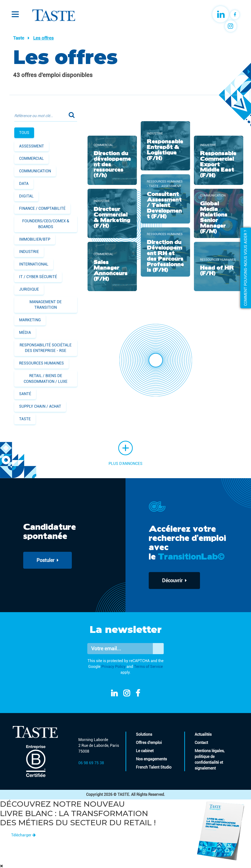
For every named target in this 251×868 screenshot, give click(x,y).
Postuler (48, 560)
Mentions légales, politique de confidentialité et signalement (210, 759)
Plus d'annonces (125, 453)
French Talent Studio (154, 767)
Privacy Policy (113, 667)
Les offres (43, 38)
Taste (19, 38)
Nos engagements (151, 759)
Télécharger (23, 835)
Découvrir (174, 581)
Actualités (203, 734)
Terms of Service (148, 667)
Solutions (144, 734)
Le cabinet (145, 751)
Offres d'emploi (149, 743)
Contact (201, 743)
